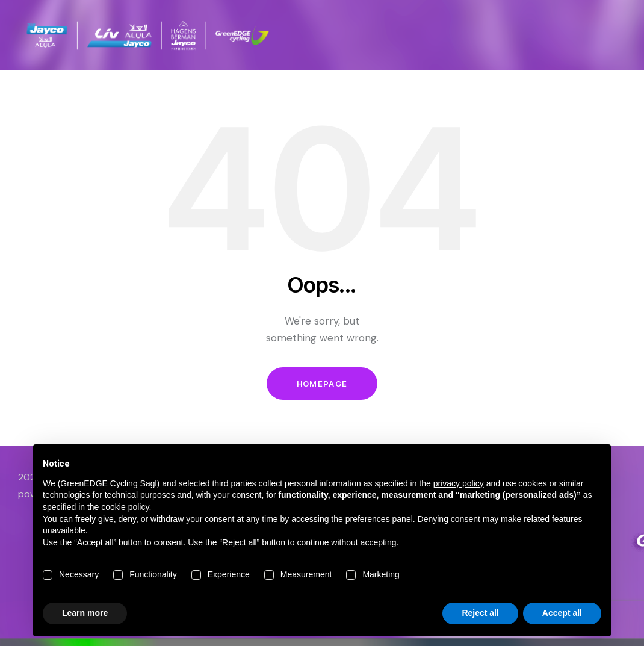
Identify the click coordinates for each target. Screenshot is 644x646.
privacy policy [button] (459, 483)
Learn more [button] (85, 613)
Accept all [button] (562, 613)
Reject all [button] (480, 613)
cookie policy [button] (125, 507)
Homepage (322, 384)
